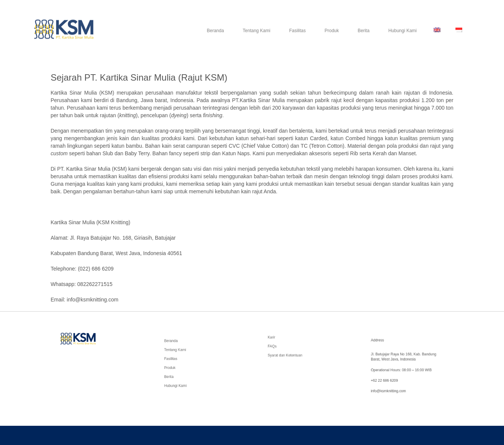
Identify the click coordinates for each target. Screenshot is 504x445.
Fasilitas (297, 37)
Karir (277, 339)
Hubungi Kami (403, 37)
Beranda (215, 37)
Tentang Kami (257, 37)
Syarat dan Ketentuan (288, 354)
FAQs (277, 346)
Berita (363, 37)
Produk (332, 37)
